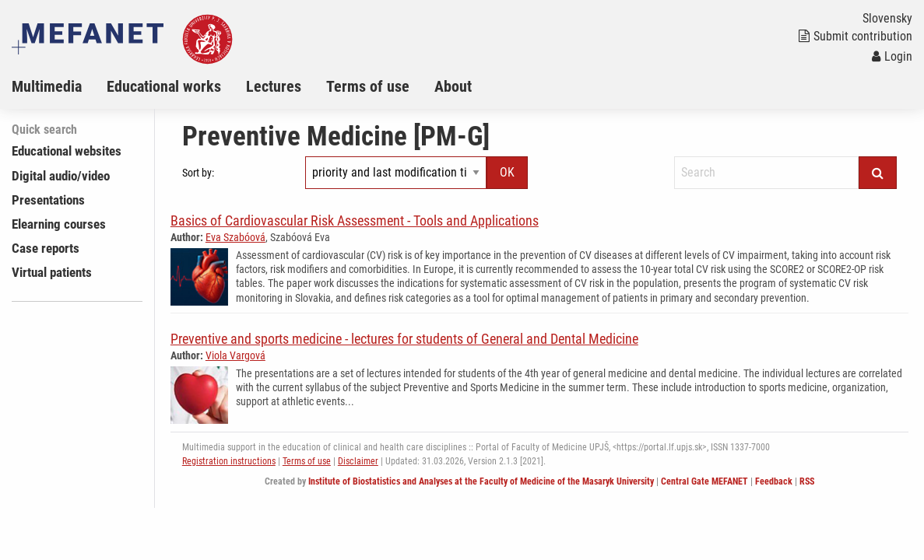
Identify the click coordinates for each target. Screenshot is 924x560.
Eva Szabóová (235, 237)
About (453, 86)
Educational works (164, 86)
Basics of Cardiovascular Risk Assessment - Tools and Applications (355, 220)
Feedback (774, 481)
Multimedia (47, 86)
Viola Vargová (235, 355)
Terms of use (368, 86)
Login (892, 56)
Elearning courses (59, 224)
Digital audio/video (61, 176)
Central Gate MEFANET (704, 481)
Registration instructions (229, 461)
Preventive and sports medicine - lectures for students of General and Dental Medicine (404, 339)
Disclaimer (358, 461)
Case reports (46, 248)
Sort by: (198, 173)
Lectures (274, 86)
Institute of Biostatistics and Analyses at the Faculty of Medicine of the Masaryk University (481, 481)
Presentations (48, 200)
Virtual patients (52, 272)
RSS (807, 481)
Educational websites (67, 151)
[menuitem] (59, 86)
